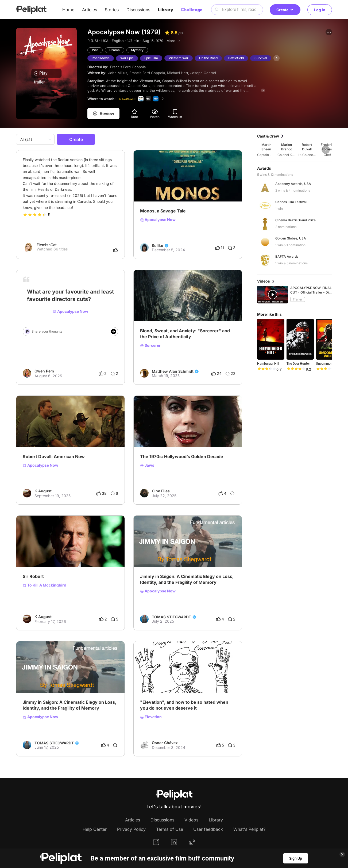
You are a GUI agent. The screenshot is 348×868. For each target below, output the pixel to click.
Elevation (151, 717)
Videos (191, 820)
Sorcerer (150, 345)
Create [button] (285, 10)
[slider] (35, 215)
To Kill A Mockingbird (45, 585)
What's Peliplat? (249, 829)
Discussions (138, 10)
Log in (320, 10)
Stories (112, 10)
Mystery (137, 50)
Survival (261, 58)
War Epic (127, 58)
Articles (90, 10)
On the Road (208, 58)
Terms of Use (170, 829)
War (95, 50)
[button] (329, 32)
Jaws (147, 465)
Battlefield (236, 58)
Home (68, 10)
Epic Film (151, 58)
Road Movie (101, 58)
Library (166, 10)
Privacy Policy (131, 829)
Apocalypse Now (158, 220)
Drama (115, 50)
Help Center (95, 829)
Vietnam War (179, 58)
